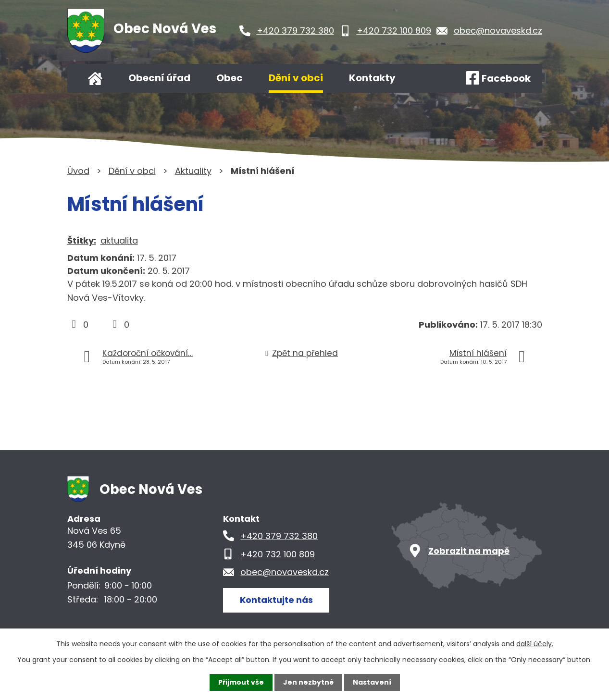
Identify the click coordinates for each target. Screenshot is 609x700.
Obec (230, 78)
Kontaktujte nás (276, 600)
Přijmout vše (241, 682)
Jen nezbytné (308, 682)
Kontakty (372, 78)
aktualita (119, 240)
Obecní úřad (159, 78)
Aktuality (193, 171)
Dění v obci (296, 78)
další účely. (535, 644)
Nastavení (372, 682)
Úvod (95, 78)
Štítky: (82, 240)
